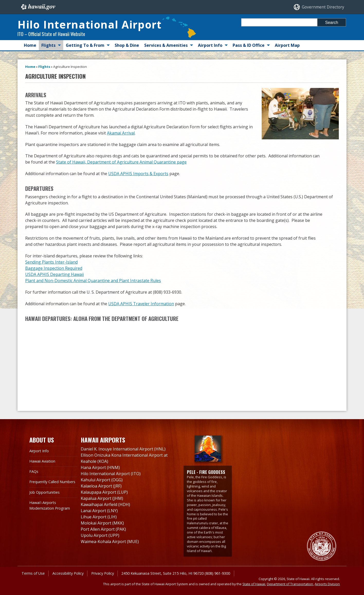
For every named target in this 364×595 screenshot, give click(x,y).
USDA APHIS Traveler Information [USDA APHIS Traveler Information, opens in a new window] (141, 304)
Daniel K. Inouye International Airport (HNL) (123, 449)
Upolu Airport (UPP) (100, 535)
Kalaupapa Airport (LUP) (104, 492)
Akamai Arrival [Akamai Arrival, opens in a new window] (121, 133)
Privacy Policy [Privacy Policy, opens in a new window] (103, 573)
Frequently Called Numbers (52, 482)
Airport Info (210, 45)
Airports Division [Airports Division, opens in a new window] (327, 584)
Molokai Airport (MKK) (102, 523)
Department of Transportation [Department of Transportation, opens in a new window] (290, 584)
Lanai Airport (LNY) (99, 511)
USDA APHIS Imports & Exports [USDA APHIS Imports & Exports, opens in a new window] (138, 174)
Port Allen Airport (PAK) (103, 529)
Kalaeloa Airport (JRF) (101, 486)
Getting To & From (85, 45)
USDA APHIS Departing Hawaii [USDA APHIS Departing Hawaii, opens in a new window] (54, 274)
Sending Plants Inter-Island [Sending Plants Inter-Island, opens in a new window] (51, 262)
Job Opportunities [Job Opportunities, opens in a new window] (44, 492)
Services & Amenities (166, 45)
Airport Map (287, 45)
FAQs (34, 471)
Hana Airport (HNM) (100, 467)
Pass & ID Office (249, 45)
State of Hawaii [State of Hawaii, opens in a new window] (254, 584)
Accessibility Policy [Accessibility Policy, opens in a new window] (68, 573)
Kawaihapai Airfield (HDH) (105, 504)
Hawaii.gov (38, 7)
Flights (48, 45)
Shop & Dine (127, 45)
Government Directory (323, 7)
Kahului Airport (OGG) (102, 480)
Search (332, 22)
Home (30, 45)
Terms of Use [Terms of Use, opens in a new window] (33, 573)
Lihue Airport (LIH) (99, 517)
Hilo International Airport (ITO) (111, 474)
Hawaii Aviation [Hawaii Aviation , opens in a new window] (42, 461)
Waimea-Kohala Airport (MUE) (110, 542)
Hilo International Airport (89, 24)
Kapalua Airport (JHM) (102, 498)
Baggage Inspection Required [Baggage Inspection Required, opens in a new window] (54, 268)
